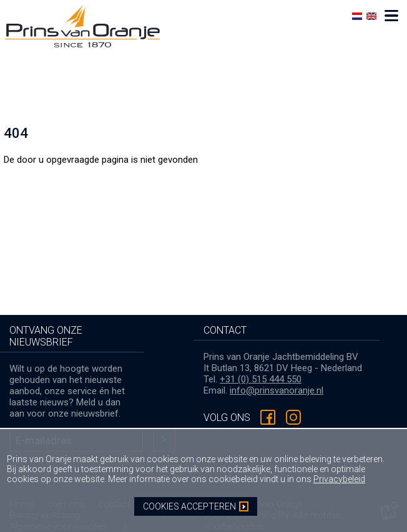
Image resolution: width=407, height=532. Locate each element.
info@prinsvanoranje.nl (277, 390)
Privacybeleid (339, 479)
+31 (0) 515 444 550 (261, 379)
